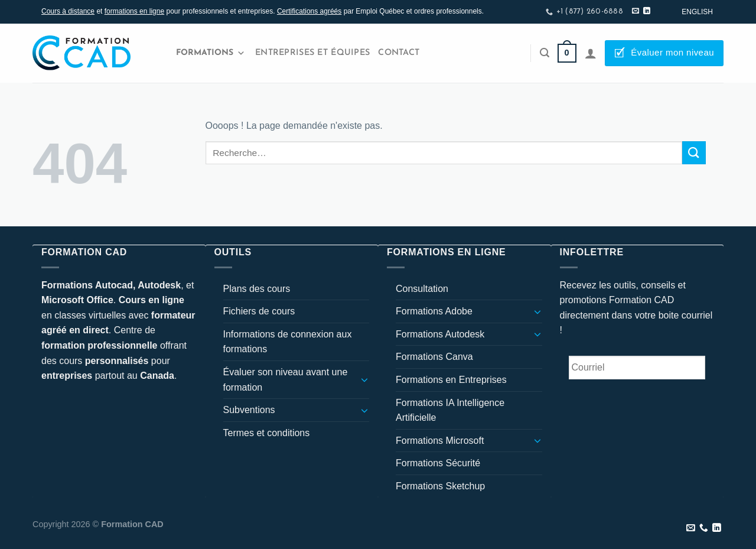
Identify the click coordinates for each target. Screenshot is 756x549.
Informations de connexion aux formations (288, 342)
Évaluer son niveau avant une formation (286, 380)
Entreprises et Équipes (312, 53)
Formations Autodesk (440, 334)
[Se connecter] (591, 53)
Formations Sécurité (438, 463)
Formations (211, 53)
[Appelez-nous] (704, 528)
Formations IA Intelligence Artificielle (450, 410)
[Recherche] (545, 53)
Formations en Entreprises (451, 380)
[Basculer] (364, 379)
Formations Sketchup (440, 486)
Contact (399, 53)
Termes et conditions (267, 433)
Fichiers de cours (259, 311)
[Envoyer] (694, 153)
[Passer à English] (697, 12)
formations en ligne (134, 11)
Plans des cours (257, 289)
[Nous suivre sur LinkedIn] (647, 11)
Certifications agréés (309, 11)
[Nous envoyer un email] (636, 11)
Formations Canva (434, 357)
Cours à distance (68, 11)
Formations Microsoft (440, 441)
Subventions (249, 410)
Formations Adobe (434, 311)
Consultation (422, 289)
